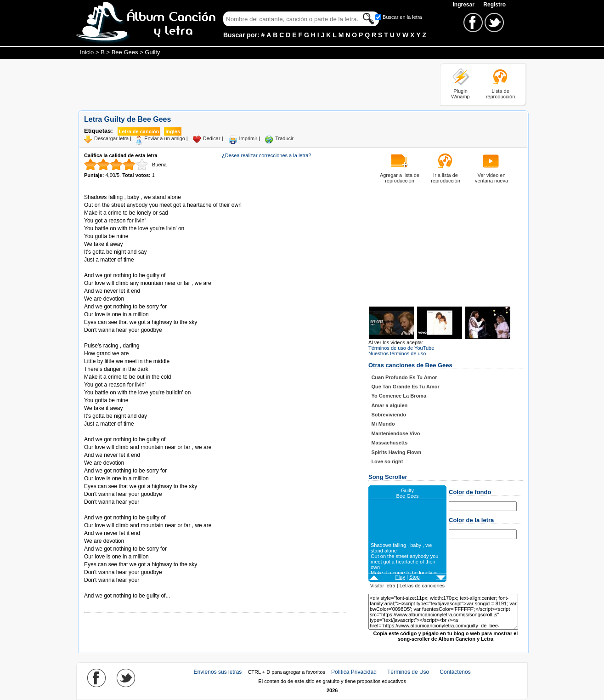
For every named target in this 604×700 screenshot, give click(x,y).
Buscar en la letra (402, 17)
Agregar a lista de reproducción (400, 178)
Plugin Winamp (460, 94)
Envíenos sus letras (218, 672)
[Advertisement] (245, 84)
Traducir (284, 138)
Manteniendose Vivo (395, 433)
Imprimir (248, 138)
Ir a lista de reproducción (446, 178)
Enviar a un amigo (165, 138)
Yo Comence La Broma (399, 396)
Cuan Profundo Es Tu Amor (404, 377)
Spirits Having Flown (396, 452)
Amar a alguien (389, 405)
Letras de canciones (422, 586)
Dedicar (212, 138)
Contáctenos (455, 672)
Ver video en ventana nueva (491, 178)
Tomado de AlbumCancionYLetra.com (123, 588)
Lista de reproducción (501, 94)
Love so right (387, 461)
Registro (494, 5)
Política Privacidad (354, 672)
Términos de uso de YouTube (401, 348)
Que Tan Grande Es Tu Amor (405, 387)
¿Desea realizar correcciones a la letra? (266, 155)
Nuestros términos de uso (397, 353)
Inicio (87, 52)
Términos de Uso (408, 672)
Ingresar (464, 5)
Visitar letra (383, 586)
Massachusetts (389, 443)
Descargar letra (111, 138)
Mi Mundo (383, 424)
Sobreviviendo (389, 415)
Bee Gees (125, 52)
